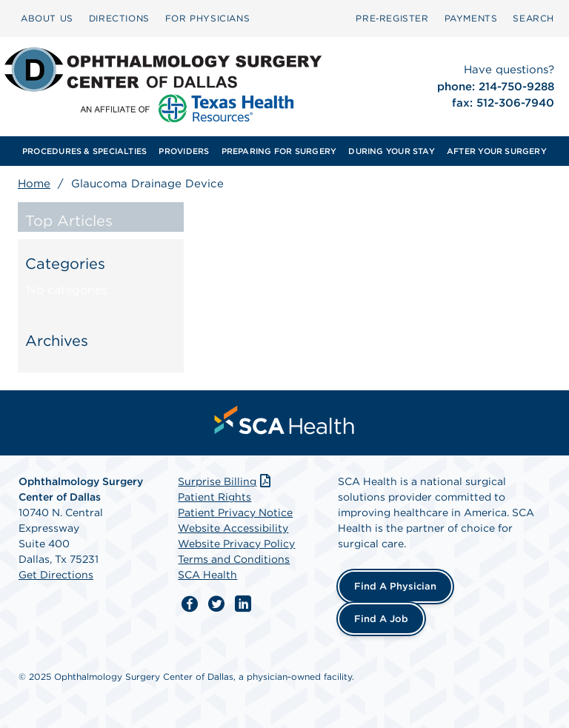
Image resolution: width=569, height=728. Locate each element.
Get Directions (56, 575)
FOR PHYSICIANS (207, 18)
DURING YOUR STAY (392, 151)
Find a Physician (395, 586)
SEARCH (533, 18)
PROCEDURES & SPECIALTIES (84, 151)
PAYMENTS (471, 18)
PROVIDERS (184, 151)
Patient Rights (214, 497)
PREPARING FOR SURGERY (279, 151)
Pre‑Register (392, 18)
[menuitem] (47, 19)
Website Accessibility (233, 528)
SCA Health (207, 575)
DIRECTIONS (119, 18)
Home (34, 184)
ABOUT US (47, 18)
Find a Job (381, 619)
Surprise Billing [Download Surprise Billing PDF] (226, 481)
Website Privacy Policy (236, 544)
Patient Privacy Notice (235, 512)
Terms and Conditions (234, 559)
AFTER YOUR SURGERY (497, 151)
